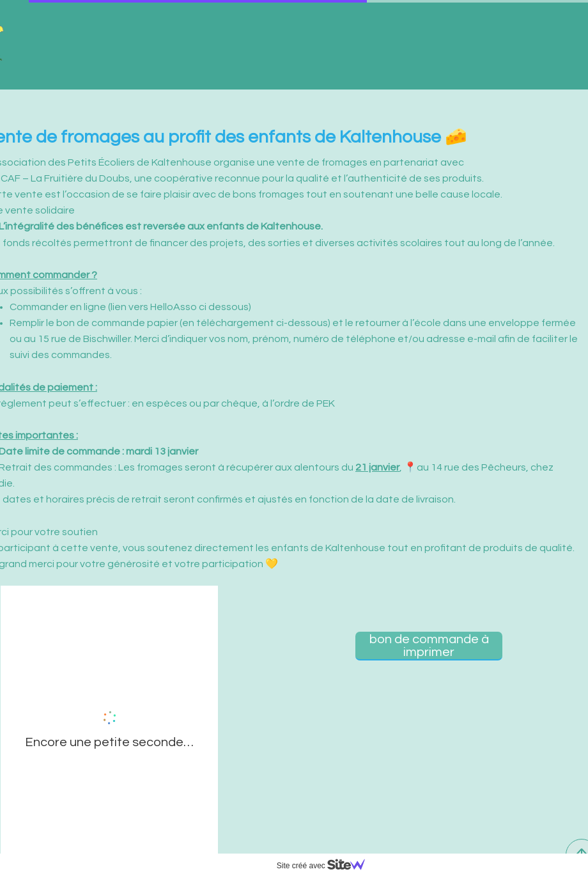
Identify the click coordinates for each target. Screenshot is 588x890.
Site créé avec (326, 866)
